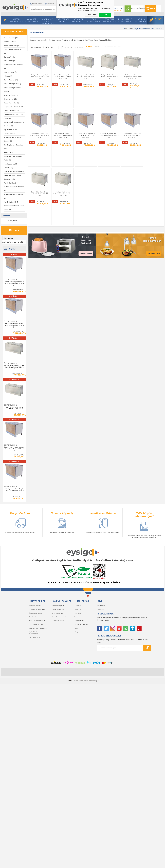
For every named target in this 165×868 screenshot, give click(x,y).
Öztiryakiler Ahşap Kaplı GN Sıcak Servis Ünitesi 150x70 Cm (14, 449)
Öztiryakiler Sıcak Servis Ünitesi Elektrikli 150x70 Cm (130, 122)
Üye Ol (143, 9)
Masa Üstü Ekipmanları (32, 20)
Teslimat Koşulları (58, 606)
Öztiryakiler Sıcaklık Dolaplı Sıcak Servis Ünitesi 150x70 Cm (153, 122)
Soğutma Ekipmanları (109, 20)
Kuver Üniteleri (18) (11, 80)
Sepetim (77, 628)
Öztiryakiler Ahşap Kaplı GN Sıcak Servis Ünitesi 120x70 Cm (107, 122)
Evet (105, 15)
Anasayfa (78, 606)
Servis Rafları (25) (10, 99)
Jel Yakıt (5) (8, 76)
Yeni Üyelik (101, 606)
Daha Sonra (92, 15)
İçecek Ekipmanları (36, 613)
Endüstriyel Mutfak (63, 20)
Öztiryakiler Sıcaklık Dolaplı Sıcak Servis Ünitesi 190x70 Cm (14, 367)
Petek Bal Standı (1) (11, 183)
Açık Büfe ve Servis (14, 32)
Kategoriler (8, 238)
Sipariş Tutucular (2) (11, 103)
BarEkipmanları (94, 20)
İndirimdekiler (79, 621)
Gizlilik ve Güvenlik (59, 621)
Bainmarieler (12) (10, 42)
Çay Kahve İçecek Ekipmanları (47, 21)
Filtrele (14, 230)
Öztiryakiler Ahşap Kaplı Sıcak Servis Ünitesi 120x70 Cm (153, 76)
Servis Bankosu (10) (11, 95)
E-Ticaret (75, 681)
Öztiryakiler (10, 221)
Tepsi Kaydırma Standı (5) (13, 114)
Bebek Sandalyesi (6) (11, 46)
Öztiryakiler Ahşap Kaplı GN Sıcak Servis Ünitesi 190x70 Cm (14, 283)
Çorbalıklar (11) (9, 118)
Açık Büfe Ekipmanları (78, 20)
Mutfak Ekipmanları (16, 20)
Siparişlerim (50, 4)
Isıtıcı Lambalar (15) (11, 72)
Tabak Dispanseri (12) (12, 111)
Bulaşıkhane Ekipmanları (125, 20)
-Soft (69, 681)
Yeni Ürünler (79, 617)
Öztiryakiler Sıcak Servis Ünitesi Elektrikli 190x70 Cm (14, 408)
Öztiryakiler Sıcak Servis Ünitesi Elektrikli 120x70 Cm (107, 76)
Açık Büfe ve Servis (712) (13, 242)
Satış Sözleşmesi (58, 613)
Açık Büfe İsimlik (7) (11, 202)
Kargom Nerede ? (37, 4)
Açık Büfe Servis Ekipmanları (35, 633)
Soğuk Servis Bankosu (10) (13, 107)
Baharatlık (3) (9, 152)
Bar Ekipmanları (35, 637)
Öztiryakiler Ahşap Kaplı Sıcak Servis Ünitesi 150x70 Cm (14, 491)
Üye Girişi (135, 9)
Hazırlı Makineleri (35, 606)
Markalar (7, 215)
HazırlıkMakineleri (140, 20)
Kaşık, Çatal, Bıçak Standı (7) (14, 172)
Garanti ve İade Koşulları (61, 617)
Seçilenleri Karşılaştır (113, 46)
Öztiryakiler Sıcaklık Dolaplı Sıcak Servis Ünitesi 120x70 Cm (39, 122)
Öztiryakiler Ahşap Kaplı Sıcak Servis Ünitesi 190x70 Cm (14, 325)
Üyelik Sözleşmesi (58, 609)
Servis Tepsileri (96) (11, 38)
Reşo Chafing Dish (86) (12, 84)
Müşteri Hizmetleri (81, 624)
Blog (158, 19)
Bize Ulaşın (78, 609)
